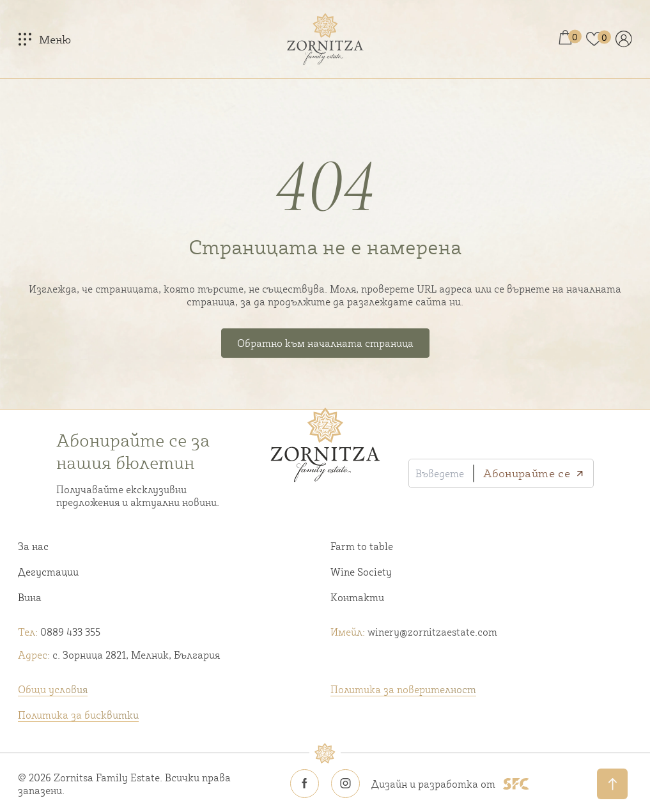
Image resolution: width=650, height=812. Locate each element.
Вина (30, 597)
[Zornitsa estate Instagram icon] (346, 784)
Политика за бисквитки (78, 715)
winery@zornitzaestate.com (414, 632)
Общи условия (53, 689)
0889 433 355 (59, 632)
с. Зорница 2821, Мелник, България (119, 655)
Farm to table (362, 546)
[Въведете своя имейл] (441, 473)
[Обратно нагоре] (612, 784)
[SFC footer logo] (516, 784)
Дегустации (48, 572)
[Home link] (325, 39)
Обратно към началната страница (325, 343)
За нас (33, 546)
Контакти (357, 597)
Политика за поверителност (403, 689)
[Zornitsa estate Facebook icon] (305, 784)
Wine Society (361, 572)
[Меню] (44, 39)
